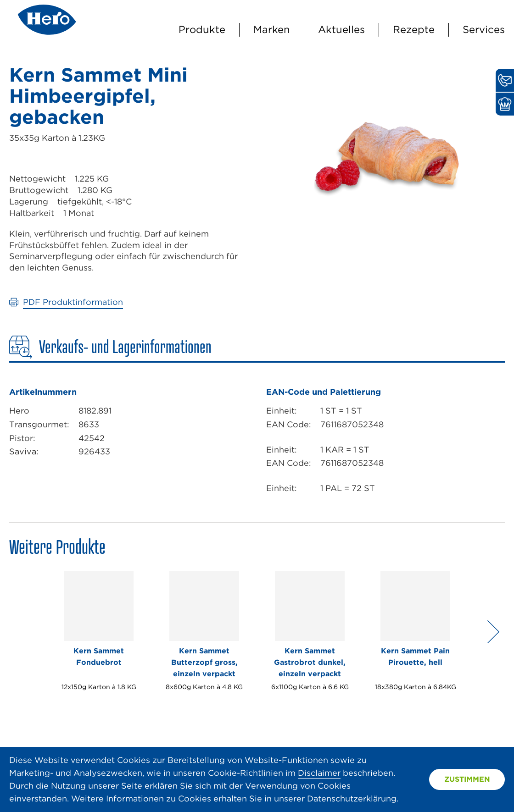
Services (484, 29)
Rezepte (414, 29)
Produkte (202, 29)
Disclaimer (319, 773)
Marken (272, 29)
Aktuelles (341, 29)
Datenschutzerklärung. (353, 798)
